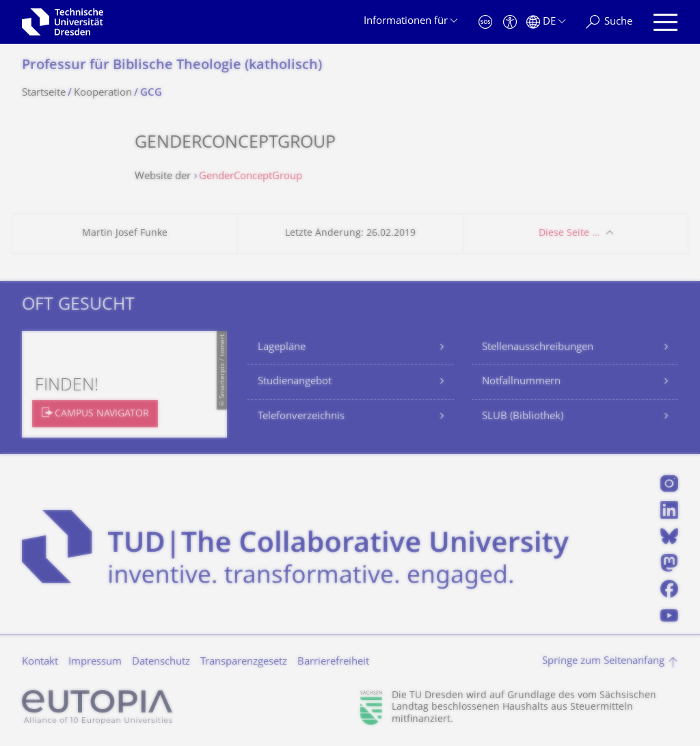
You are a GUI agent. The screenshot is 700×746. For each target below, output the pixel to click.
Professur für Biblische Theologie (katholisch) (172, 66)
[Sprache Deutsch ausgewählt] (546, 22)
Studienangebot (295, 382)
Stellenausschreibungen (538, 348)
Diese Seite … (569, 234)
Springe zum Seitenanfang (603, 662)
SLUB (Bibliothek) (523, 417)
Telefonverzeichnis (301, 417)
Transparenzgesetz (244, 662)
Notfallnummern (521, 382)
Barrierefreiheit (333, 662)
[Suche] (609, 22)
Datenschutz (161, 662)
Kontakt (40, 662)
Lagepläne (282, 348)
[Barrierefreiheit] (510, 22)
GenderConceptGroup (251, 177)
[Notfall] (485, 22)
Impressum (95, 662)
